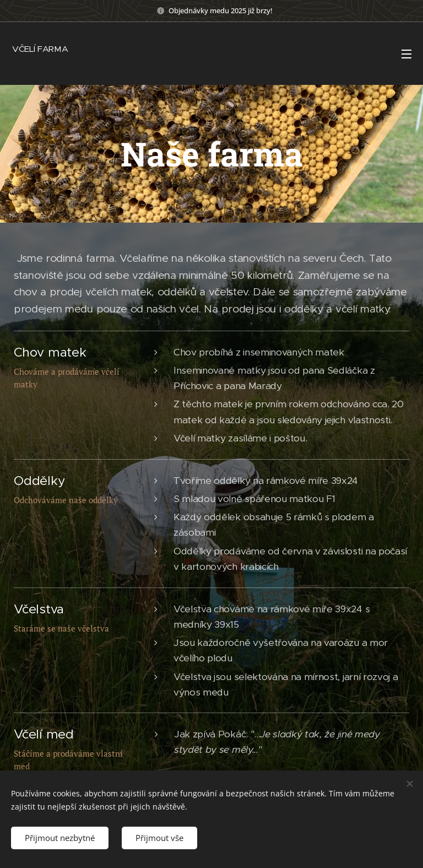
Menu (406, 54)
